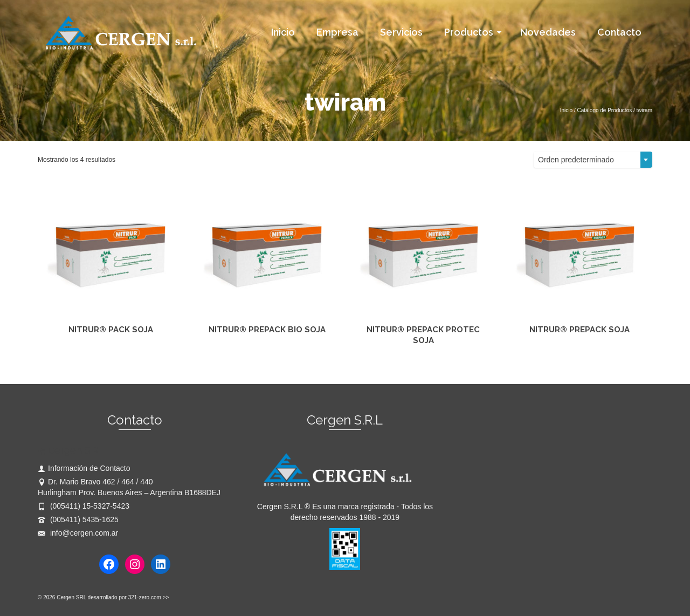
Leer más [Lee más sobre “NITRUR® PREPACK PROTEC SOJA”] (423, 355)
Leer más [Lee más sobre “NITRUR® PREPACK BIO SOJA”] (267, 355)
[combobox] (593, 160)
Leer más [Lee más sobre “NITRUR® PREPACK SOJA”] (580, 355)
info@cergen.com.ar (78, 533)
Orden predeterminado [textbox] (576, 160)
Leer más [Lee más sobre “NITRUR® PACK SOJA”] (111, 355)
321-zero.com (145, 597)
